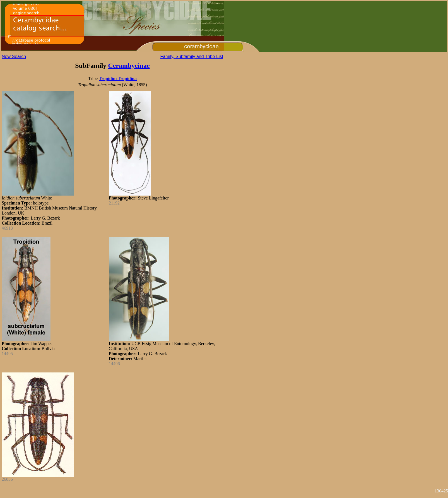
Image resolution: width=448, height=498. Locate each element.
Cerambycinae (129, 66)
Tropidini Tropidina (118, 79)
